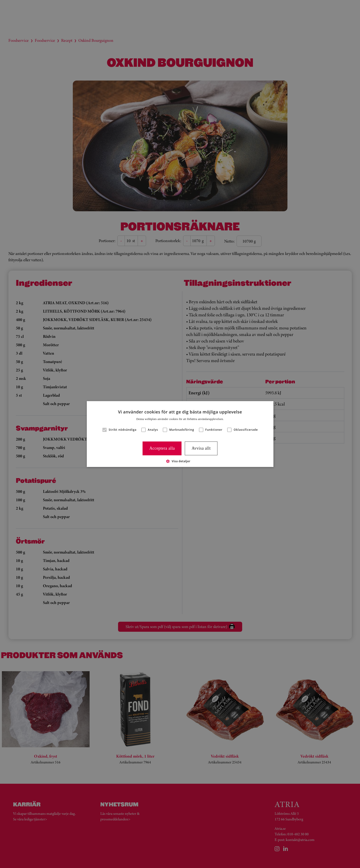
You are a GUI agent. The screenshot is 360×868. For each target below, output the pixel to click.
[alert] (180, 434)
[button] (180, 461)
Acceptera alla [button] (162, 448)
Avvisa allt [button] (201, 448)
